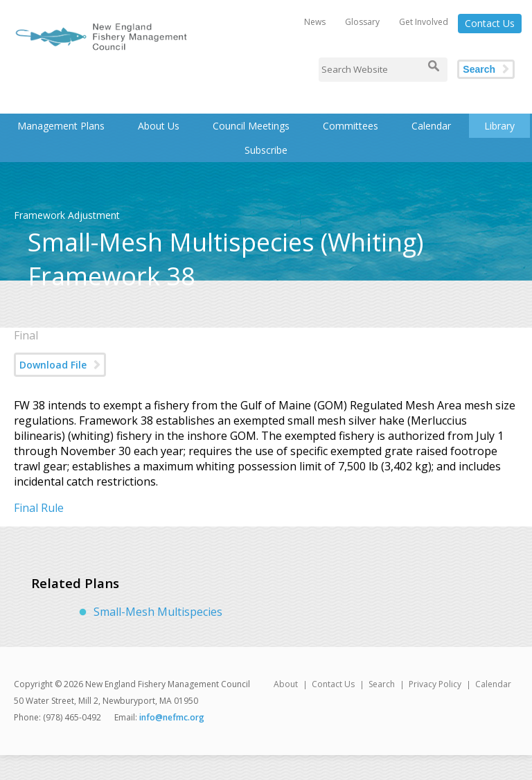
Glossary (362, 22)
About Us (159, 126)
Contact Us (490, 23)
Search (479, 69)
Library (499, 126)
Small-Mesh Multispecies (158, 612)
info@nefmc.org (172, 717)
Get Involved (424, 22)
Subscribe (266, 150)
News (315, 22)
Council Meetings (251, 126)
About (286, 684)
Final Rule (39, 508)
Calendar (431, 126)
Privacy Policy (435, 684)
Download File (53, 365)
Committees (351, 126)
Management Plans (61, 126)
